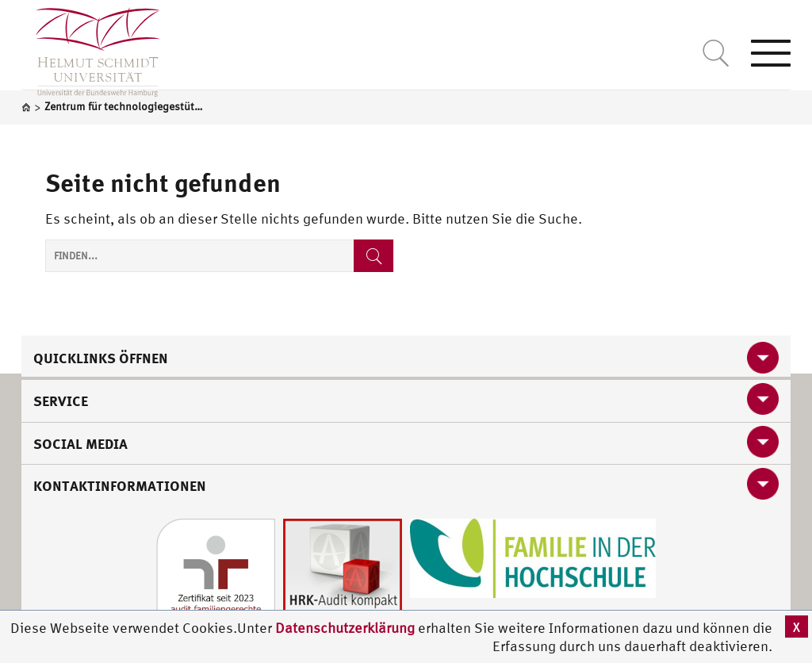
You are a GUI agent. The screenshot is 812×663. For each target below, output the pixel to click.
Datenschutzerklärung (345, 628)
